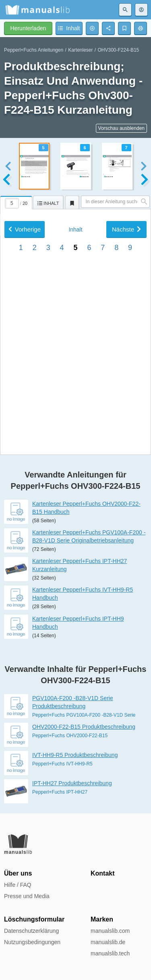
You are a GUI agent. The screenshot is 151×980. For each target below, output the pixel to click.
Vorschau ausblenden (121, 128)
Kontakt (103, 873)
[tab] (17, 201)
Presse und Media (27, 896)
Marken (102, 919)
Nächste (126, 334)
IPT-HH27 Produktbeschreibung (72, 783)
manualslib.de (108, 942)
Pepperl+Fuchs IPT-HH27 (60, 792)
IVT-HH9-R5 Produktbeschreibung (75, 755)
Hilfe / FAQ (18, 885)
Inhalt (75, 334)
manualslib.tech (110, 953)
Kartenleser (80, 50)
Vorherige (25, 334)
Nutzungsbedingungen (32, 942)
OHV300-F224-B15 (119, 50)
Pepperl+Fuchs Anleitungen (34, 50)
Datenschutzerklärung (31, 931)
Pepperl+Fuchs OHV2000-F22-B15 (70, 736)
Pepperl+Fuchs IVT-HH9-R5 (62, 764)
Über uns (18, 873)
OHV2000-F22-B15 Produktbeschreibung (84, 727)
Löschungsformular (34, 919)
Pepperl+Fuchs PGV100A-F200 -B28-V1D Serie (84, 715)
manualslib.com (110, 931)
